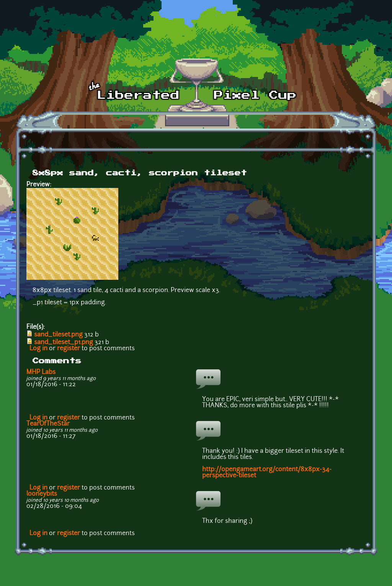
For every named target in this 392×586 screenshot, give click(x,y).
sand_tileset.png (58, 335)
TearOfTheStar (48, 424)
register (69, 349)
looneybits (42, 494)
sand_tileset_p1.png (64, 343)
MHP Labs (41, 372)
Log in (38, 349)
